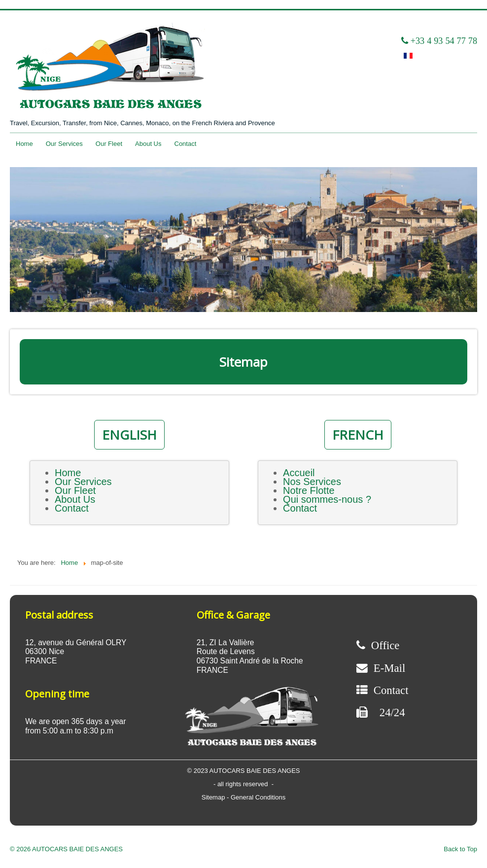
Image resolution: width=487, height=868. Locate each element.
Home (24, 144)
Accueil (299, 473)
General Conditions (258, 797)
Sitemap (214, 797)
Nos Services (312, 482)
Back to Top (460, 849)
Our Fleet (109, 144)
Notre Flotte (309, 490)
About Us (148, 144)
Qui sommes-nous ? (327, 499)
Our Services (64, 144)
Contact (186, 144)
